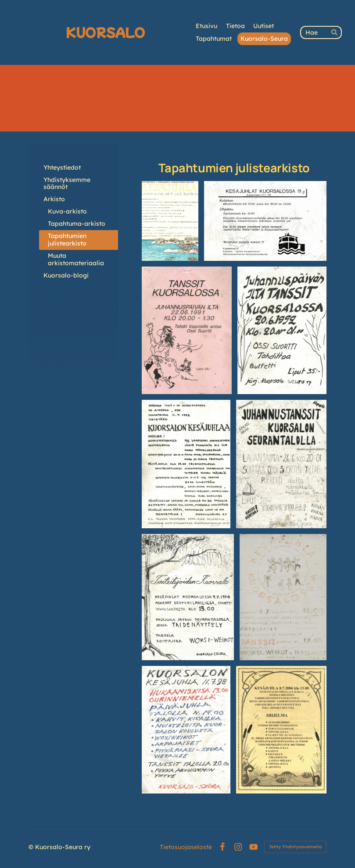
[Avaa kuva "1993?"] (281, 464)
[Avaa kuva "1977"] (170, 221)
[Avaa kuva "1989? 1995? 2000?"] (283, 597)
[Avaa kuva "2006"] (281, 730)
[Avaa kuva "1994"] (188, 597)
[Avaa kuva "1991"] (187, 330)
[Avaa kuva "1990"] (265, 221)
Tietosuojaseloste (186, 847)
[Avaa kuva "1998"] (186, 730)
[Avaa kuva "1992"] (282, 330)
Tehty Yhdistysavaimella (295, 847)
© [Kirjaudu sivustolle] (32, 847)
